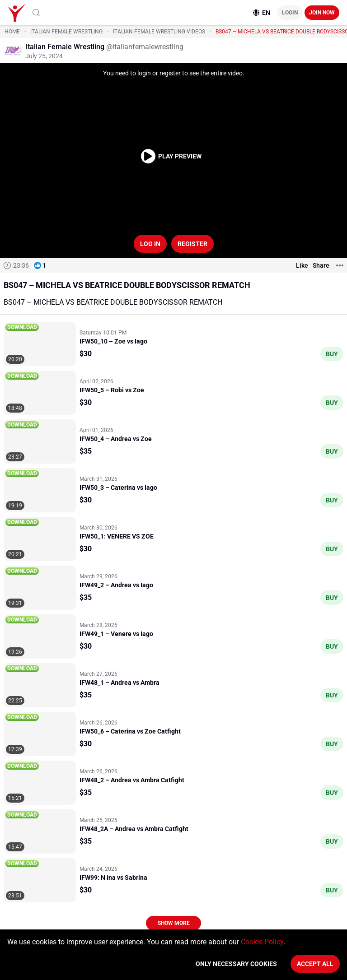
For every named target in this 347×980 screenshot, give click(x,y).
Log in (150, 244)
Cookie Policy (262, 942)
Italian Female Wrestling (66, 32)
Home (12, 32)
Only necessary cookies (236, 964)
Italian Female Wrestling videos (159, 32)
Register (192, 244)
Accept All (315, 964)
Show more (174, 923)
